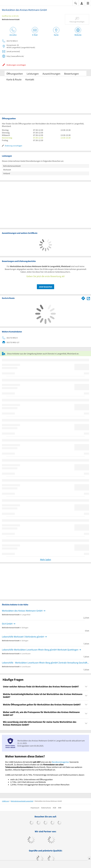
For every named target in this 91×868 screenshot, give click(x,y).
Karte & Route (14, 79)
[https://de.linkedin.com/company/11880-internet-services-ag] (59, 823)
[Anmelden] (82, 3)
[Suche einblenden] (76, 3)
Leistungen (33, 74)
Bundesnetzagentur (61, 762)
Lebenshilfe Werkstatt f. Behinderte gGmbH (23, 637)
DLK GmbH (7, 624)
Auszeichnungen (51, 74)
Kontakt (30, 79)
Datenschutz (46, 808)
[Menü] (88, 3)
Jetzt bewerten (45, 287)
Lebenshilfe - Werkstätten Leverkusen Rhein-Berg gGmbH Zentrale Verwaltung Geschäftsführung (45, 663)
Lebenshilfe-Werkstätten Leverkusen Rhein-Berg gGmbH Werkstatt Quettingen (40, 650)
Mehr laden (46, 559)
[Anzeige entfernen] (89, 859)
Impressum (35, 808)
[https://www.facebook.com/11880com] (32, 823)
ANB (60, 808)
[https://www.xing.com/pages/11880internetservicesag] (53, 823)
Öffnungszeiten (15, 74)
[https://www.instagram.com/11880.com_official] (46, 823)
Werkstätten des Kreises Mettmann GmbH (22, 611)
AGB (54, 808)
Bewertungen (71, 74)
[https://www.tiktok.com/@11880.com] (39, 823)
